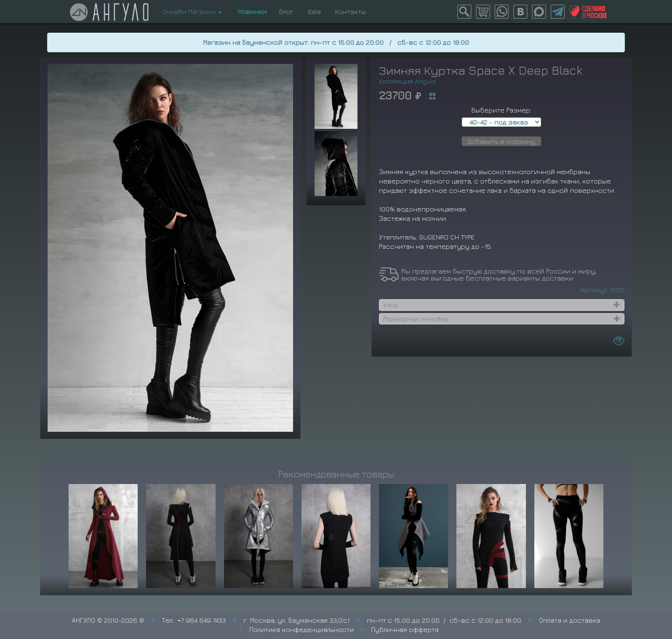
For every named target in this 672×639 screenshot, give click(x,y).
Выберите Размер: (501, 110)
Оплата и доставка (570, 620)
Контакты (350, 11)
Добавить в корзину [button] (501, 141)
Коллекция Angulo (407, 81)
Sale (314, 11)
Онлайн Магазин (192, 11)
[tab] (502, 305)
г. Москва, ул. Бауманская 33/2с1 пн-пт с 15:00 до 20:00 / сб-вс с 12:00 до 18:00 (383, 620)
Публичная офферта (405, 629)
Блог (286, 11)
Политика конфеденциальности (301, 629)
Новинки (251, 11)
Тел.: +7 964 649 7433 (194, 620)
